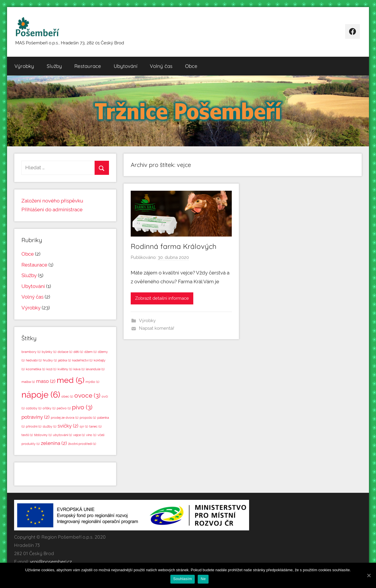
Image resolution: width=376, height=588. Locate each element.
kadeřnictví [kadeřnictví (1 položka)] (82, 360)
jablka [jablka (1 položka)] (65, 360)
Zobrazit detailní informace (162, 298)
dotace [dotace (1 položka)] (65, 352)
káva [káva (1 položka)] (79, 369)
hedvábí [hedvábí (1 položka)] (34, 360)
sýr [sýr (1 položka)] (84, 426)
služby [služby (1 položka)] (49, 426)
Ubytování (126, 66)
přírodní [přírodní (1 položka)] (34, 426)
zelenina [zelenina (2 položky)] (54, 443)
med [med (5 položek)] (70, 380)
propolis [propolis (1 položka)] (88, 418)
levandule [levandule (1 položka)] (95, 369)
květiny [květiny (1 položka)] (65, 369)
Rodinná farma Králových (174, 246)
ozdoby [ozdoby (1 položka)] (34, 408)
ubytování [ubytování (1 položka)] (62, 435)
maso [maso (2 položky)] (46, 381)
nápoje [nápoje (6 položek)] (41, 394)
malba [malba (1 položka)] (28, 382)
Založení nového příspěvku (52, 201)
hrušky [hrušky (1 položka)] (50, 360)
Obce (191, 66)
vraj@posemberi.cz (51, 562)
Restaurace (88, 66)
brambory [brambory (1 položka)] (31, 352)
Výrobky (24, 66)
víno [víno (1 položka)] (91, 435)
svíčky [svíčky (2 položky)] (68, 426)
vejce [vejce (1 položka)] (79, 435)
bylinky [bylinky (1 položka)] (49, 352)
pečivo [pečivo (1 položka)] (64, 408)
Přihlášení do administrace (52, 210)
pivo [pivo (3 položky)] (82, 407)
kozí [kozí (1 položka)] (51, 369)
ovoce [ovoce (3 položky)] (87, 395)
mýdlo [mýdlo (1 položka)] (92, 382)
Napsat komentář (157, 328)
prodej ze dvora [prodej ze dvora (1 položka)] (65, 418)
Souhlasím (183, 579)
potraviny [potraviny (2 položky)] (36, 417)
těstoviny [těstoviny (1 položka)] (43, 435)
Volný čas (161, 66)
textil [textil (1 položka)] (27, 435)
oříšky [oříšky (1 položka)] (49, 408)
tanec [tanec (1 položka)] (95, 426)
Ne (203, 579)
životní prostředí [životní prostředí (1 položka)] (82, 444)
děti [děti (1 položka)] (78, 352)
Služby (54, 66)
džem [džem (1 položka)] (90, 352)
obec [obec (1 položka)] (67, 396)
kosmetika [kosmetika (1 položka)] (36, 369)
